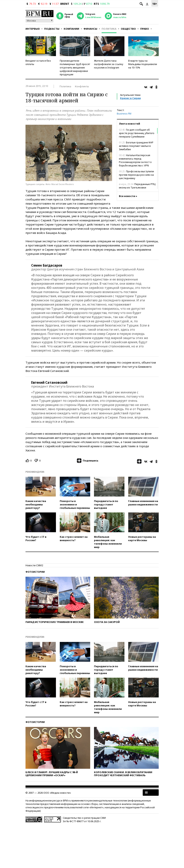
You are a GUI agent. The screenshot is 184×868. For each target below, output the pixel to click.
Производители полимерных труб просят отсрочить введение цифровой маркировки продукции (75, 68)
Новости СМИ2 (34, 565)
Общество (128, 29)
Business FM (124, 114)
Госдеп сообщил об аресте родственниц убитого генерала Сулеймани (137, 133)
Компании (71, 29)
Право (145, 29)
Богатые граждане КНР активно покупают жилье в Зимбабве (136, 146)
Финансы (90, 29)
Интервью (33, 29)
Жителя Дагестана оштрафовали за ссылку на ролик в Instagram (109, 64)
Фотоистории (35, 572)
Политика (109, 29)
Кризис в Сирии (130, 98)
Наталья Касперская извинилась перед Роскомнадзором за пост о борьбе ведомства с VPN (135, 160)
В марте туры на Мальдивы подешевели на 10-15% (143, 64)
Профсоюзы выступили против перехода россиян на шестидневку (136, 175)
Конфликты (82, 86)
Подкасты (52, 29)
